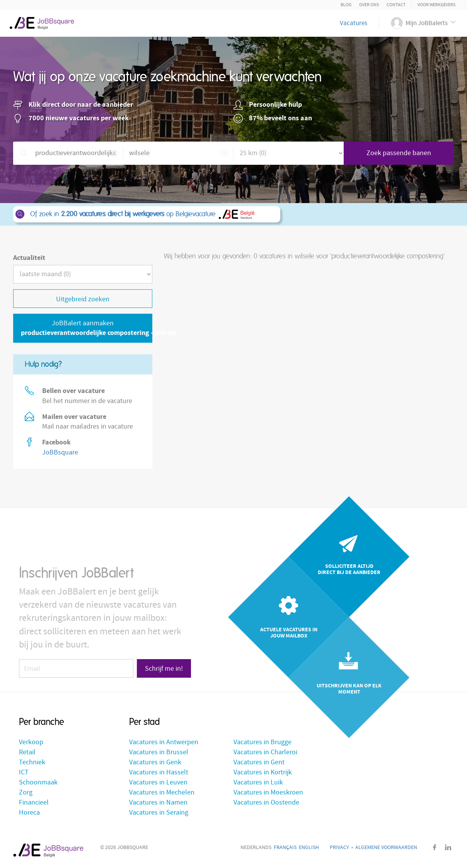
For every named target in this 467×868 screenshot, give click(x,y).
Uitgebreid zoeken (83, 299)
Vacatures (354, 23)
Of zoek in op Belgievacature (146, 214)
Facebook (435, 847)
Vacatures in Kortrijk (263, 772)
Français (285, 847)
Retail (27, 752)
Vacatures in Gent (259, 762)
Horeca (29, 812)
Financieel (34, 802)
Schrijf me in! (164, 669)
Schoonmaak (38, 782)
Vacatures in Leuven (158, 782)
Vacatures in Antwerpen (164, 742)
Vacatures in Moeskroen (268, 792)
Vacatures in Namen (158, 802)
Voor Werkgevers (436, 5)
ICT (24, 772)
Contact (396, 5)
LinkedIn (448, 847)
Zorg (26, 792)
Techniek (32, 762)
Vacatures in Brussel (159, 752)
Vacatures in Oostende (266, 802)
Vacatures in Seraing (159, 812)
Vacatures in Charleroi (265, 752)
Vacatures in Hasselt (159, 772)
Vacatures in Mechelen (162, 792)
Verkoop (31, 742)
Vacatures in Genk (155, 762)
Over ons (369, 5)
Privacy (339, 847)
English (309, 847)
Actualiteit (29, 258)
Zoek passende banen (399, 153)
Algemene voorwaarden (386, 847)
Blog (346, 5)
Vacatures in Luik (258, 782)
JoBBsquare (60, 452)
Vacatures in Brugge (262, 742)
